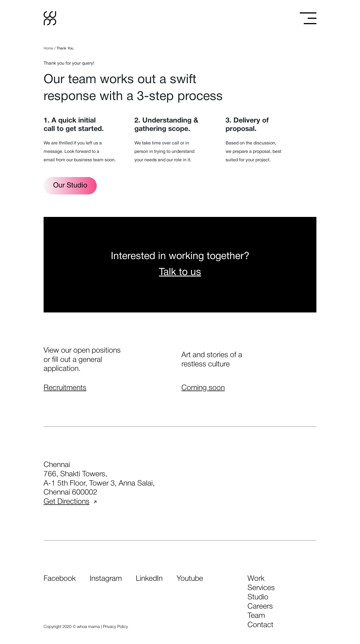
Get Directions (70, 502)
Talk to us (180, 273)
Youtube (190, 579)
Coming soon (203, 388)
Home (48, 48)
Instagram (106, 579)
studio (258, 597)
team (256, 616)
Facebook (60, 579)
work (256, 579)
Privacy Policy (115, 627)
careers (260, 607)
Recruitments (65, 388)
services (261, 588)
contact (260, 625)
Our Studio (70, 186)
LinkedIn (149, 579)
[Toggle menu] (308, 18)
